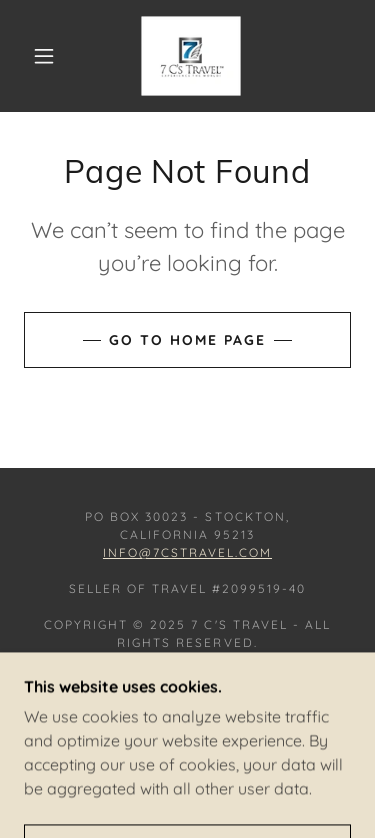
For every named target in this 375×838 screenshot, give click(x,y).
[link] (191, 56)
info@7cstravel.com (187, 552)
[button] (44, 56)
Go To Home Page (187, 340)
